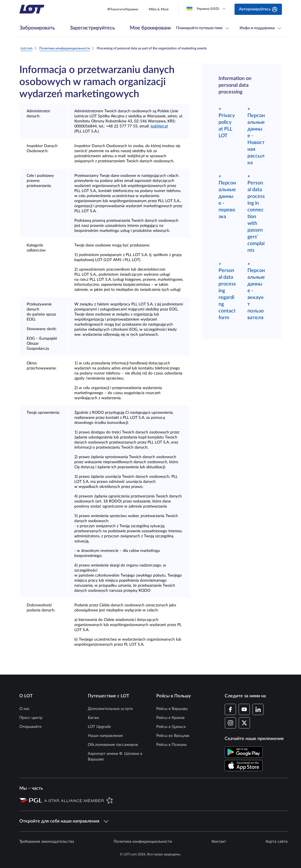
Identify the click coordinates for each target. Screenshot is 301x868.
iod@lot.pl (159, 126)
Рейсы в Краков (170, 718)
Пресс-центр (31, 718)
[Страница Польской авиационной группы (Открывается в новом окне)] (31, 800)
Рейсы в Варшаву (172, 709)
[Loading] (207, 9)
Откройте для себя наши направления (64, 821)
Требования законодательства (47, 842)
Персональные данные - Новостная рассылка (256, 135)
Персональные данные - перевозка (227, 196)
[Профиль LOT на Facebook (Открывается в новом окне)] (230, 709)
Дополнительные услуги (110, 709)
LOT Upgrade (99, 727)
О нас (25, 709)
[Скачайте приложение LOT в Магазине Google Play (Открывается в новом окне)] (244, 752)
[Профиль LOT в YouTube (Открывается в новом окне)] (244, 709)
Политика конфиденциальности (143, 842)
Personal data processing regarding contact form (227, 290)
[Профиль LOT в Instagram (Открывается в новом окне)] (230, 723)
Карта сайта (277, 842)
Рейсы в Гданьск (171, 727)
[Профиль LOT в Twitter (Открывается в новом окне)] (244, 723)
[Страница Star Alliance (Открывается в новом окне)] (79, 800)
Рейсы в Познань (172, 745)
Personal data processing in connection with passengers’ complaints (256, 213)
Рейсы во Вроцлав (173, 736)
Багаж (93, 718)
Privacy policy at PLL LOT (227, 122)
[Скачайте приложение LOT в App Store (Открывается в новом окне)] (244, 766)
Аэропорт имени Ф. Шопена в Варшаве (115, 757)
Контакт (219, 842)
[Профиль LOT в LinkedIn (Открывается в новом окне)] (258, 709)
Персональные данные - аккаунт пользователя (256, 290)
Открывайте (30, 727)
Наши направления (105, 736)
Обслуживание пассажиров (113, 745)
